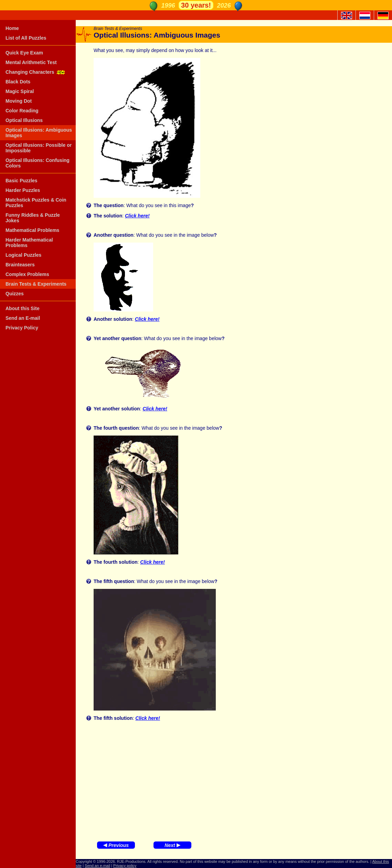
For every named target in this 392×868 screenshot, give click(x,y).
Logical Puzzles (23, 255)
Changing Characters (36, 72)
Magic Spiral (20, 91)
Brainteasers (20, 265)
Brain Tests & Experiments (36, 284)
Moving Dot (19, 101)
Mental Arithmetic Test (31, 62)
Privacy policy (125, 866)
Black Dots (18, 82)
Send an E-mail (23, 318)
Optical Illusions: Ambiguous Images (39, 133)
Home (12, 28)
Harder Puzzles (23, 190)
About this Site (23, 308)
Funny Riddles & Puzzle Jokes (33, 218)
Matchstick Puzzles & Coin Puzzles (36, 203)
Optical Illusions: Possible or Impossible (39, 148)
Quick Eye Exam (24, 53)
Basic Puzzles (22, 181)
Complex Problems (27, 274)
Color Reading (22, 111)
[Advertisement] (234, 779)
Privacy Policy (22, 328)
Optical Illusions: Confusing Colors (38, 163)
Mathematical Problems (32, 230)
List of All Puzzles (26, 38)
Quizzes (15, 294)
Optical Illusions (24, 120)
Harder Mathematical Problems (29, 243)
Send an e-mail (97, 866)
